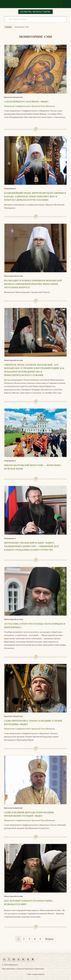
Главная (8, 27)
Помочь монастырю (35, 12)
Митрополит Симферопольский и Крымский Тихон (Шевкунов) (29, 106)
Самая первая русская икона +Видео (26, 102)
